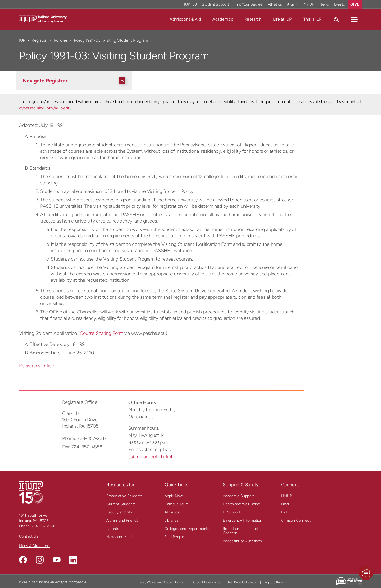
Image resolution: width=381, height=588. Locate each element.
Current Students (121, 504)
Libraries (172, 520)
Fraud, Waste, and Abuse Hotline (161, 582)
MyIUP (286, 496)
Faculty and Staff (121, 512)
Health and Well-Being (241, 504)
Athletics (172, 512)
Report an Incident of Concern (241, 531)
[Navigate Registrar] (75, 81)
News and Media (120, 537)
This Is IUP (312, 19)
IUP (22, 40)
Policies (61, 40)
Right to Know (274, 582)
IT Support (232, 512)
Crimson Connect (296, 520)
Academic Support (238, 496)
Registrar (40, 40)
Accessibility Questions (242, 541)
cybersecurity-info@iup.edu (45, 108)
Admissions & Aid (185, 19)
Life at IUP (282, 19)
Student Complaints (206, 582)
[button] (354, 19)
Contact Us (29, 536)
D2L (284, 512)
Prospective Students (124, 496)
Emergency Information (242, 520)
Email (285, 504)
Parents (113, 529)
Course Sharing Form (101, 333)
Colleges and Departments (187, 529)
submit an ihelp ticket (151, 457)
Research (253, 19)
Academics (223, 19)
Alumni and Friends (122, 520)
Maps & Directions (34, 546)
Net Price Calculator (242, 582)
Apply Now (174, 496)
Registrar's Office (37, 366)
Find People (174, 537)
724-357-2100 (44, 526)
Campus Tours (177, 504)
